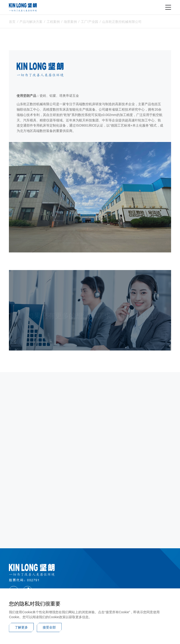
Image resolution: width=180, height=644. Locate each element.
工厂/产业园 (90, 23)
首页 (12, 23)
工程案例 (53, 23)
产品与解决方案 (31, 23)
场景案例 (70, 23)
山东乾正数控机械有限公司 (122, 23)
